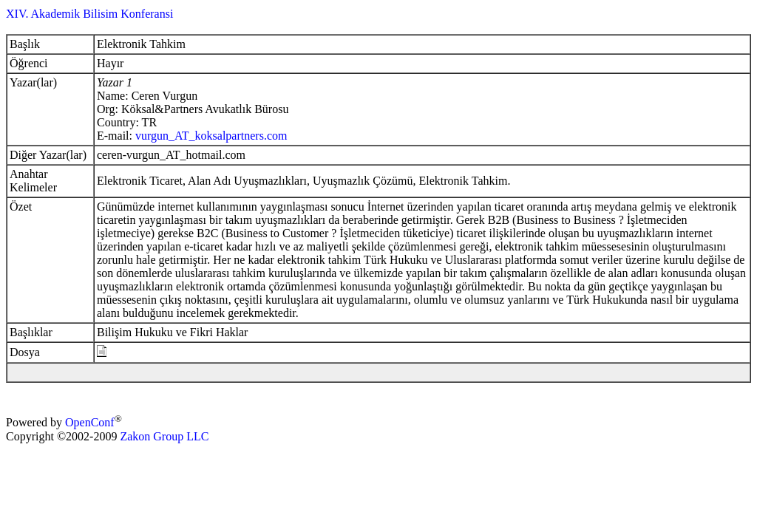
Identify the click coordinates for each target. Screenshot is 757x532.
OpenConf (90, 423)
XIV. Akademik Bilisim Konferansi (89, 14)
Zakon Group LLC (164, 436)
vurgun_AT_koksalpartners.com (211, 136)
